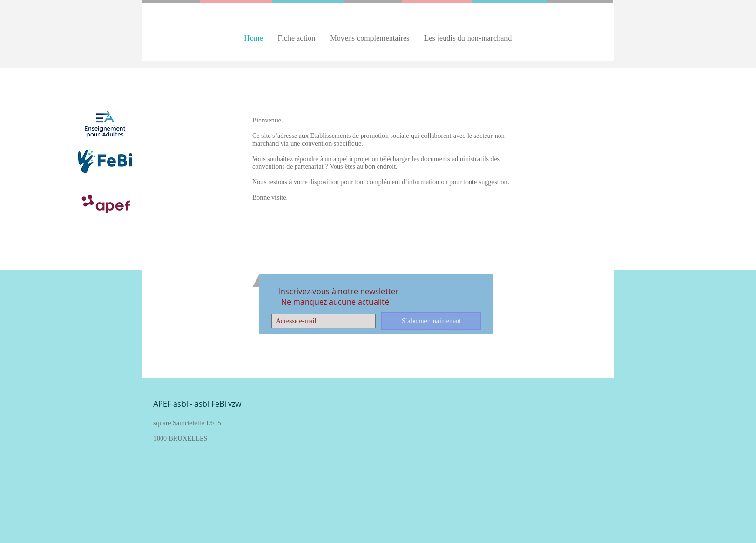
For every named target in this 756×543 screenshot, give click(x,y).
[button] (297, 38)
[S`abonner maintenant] (431, 321)
